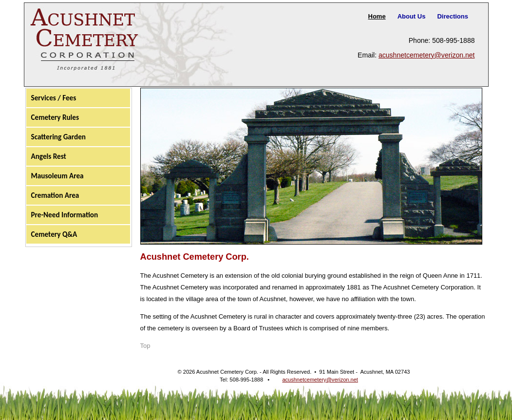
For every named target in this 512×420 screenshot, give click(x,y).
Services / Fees (54, 98)
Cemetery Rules (55, 117)
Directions (453, 16)
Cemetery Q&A (54, 234)
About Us (412, 16)
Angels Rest (49, 156)
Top (145, 346)
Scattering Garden (58, 137)
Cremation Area (55, 195)
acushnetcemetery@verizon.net (427, 55)
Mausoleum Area (57, 176)
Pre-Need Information (65, 215)
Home (377, 16)
